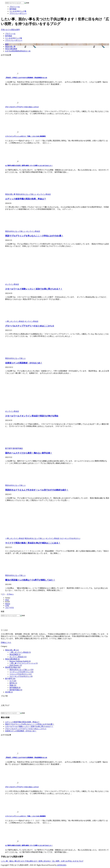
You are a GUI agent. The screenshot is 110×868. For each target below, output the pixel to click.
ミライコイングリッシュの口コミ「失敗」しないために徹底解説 (25, 136)
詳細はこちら (6, 642)
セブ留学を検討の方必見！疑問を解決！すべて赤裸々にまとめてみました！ (29, 166)
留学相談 (9, 36)
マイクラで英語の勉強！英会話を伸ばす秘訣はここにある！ (33, 543)
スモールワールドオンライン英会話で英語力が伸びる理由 (32, 416)
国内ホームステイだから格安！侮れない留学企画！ (29, 453)
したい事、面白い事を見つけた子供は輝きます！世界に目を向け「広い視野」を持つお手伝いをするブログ (42, 861)
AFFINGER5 (62, 865)
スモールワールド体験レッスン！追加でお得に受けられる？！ (34, 289)
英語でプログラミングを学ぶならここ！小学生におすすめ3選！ (34, 236)
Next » (11, 594)
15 (8, 594)
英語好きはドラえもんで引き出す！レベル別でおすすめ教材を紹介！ (37, 490)
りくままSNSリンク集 (14, 38)
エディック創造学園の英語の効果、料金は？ (26, 199)
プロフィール (10, 34)
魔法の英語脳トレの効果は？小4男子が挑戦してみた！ (30, 580)
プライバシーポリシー (14, 40)
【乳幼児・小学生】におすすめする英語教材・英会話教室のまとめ (26, 78)
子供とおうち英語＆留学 (10, 30)
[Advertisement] (55, 256)
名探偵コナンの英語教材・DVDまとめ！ (24, 363)
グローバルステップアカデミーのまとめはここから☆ (22, 107)
